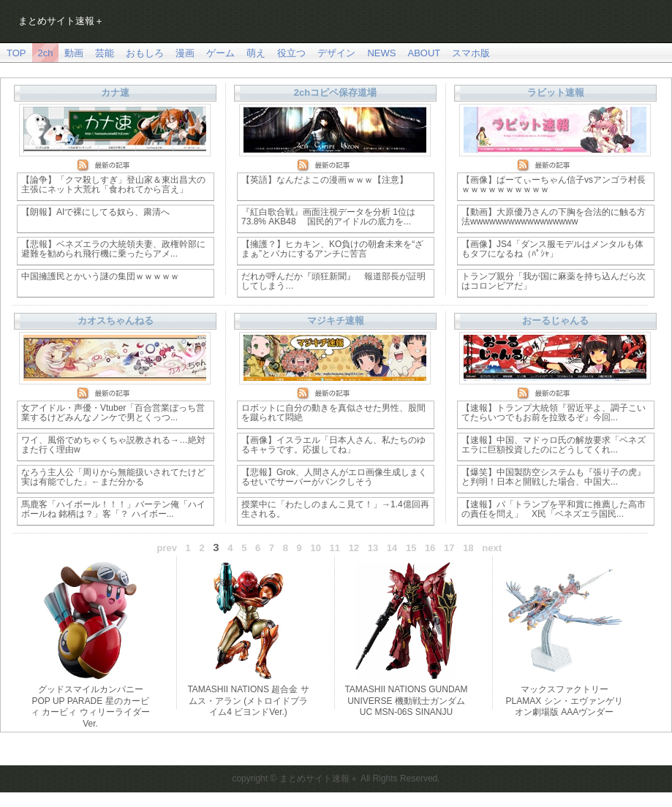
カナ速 (115, 92)
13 (373, 548)
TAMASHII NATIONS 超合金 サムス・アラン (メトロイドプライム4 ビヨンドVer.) (248, 701)
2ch (46, 53)
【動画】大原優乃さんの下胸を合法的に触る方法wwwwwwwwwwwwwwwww (554, 217)
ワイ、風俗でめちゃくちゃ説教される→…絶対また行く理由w (113, 445)
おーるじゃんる (555, 321)
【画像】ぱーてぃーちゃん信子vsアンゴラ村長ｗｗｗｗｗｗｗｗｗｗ (554, 185)
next (492, 548)
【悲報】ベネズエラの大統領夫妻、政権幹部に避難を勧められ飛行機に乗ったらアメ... (113, 249)
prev (167, 548)
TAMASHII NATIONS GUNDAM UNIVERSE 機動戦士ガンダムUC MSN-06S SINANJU (406, 701)
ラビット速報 (556, 92)
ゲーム (220, 53)
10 (315, 548)
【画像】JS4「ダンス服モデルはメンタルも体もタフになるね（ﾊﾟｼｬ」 (552, 249)
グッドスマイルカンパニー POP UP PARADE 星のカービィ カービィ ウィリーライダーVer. (90, 706)
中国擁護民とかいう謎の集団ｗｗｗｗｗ (100, 276)
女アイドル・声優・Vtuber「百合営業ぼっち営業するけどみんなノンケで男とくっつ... (113, 413)
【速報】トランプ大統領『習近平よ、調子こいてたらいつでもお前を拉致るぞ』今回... (554, 413)
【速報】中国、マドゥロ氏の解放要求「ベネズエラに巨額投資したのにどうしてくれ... (554, 445)
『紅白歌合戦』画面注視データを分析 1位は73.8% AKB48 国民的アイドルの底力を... (328, 217)
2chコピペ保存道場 (335, 92)
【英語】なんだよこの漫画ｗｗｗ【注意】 (325, 180)
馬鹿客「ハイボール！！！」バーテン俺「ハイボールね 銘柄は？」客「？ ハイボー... (113, 509)
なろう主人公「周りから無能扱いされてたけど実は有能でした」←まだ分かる (113, 477)
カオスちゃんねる (116, 321)
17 (449, 548)
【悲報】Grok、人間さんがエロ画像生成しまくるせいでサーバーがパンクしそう (334, 477)
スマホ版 (471, 53)
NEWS (381, 53)
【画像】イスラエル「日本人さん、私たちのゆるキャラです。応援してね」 (333, 445)
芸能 (105, 53)
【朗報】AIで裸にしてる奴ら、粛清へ (95, 212)
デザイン (336, 53)
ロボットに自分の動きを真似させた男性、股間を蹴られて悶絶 (333, 413)
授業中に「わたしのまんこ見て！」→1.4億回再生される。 (335, 509)
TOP (16, 53)
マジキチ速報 (336, 321)
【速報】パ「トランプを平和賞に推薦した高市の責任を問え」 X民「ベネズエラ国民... (554, 509)
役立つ (291, 53)
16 (430, 548)
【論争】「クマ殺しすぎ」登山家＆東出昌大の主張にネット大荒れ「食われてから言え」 (113, 185)
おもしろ (145, 53)
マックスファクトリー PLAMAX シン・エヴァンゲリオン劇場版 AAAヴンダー (564, 701)
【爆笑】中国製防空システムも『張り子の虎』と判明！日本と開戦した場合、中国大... (554, 477)
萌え (256, 53)
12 (354, 548)
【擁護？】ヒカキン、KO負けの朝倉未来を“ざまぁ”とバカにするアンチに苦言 (332, 249)
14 (392, 548)
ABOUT (424, 53)
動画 (74, 53)
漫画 (185, 53)
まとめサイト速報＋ (61, 21)
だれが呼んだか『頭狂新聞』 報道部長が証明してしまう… (333, 281)
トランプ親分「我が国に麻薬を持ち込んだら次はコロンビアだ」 (554, 281)
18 (468, 548)
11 (335, 548)
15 (411, 548)
